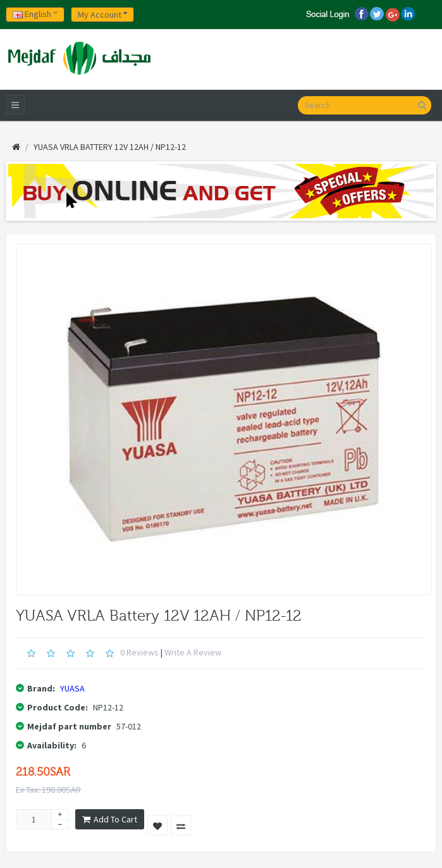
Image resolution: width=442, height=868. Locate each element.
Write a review (193, 652)
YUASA (72, 688)
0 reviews (139, 652)
